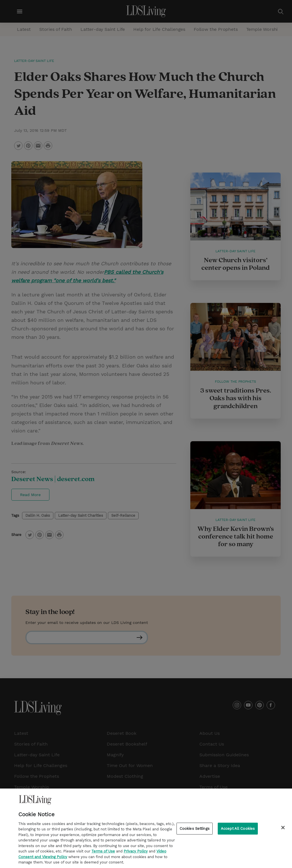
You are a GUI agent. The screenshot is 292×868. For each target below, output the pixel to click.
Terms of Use (103, 853)
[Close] (283, 829)
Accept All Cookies (238, 830)
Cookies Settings (195, 830)
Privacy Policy (136, 853)
